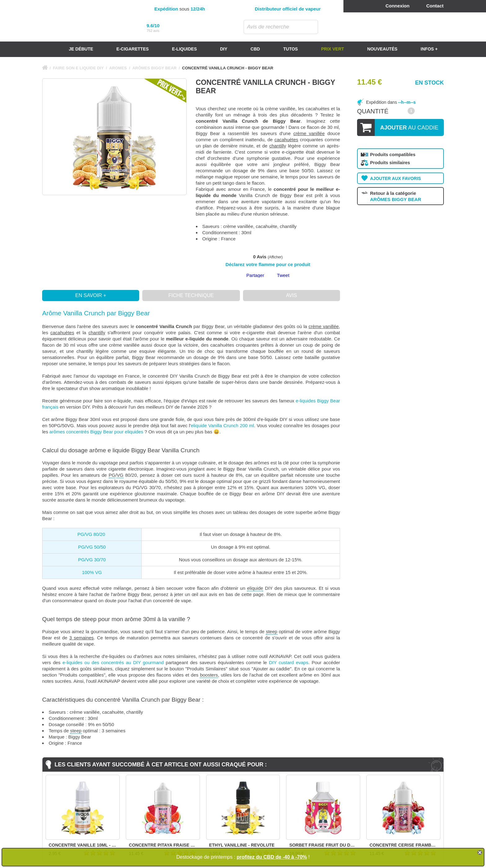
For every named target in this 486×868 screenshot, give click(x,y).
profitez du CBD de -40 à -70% (272, 857)
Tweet (283, 275)
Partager (255, 275)
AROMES (118, 68)
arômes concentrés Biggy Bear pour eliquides (96, 432)
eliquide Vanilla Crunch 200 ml (223, 425)
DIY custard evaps (289, 662)
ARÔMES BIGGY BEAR (155, 68)
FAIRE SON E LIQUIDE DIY (78, 68)
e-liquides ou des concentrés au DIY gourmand (113, 662)
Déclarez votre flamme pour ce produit (268, 264)
